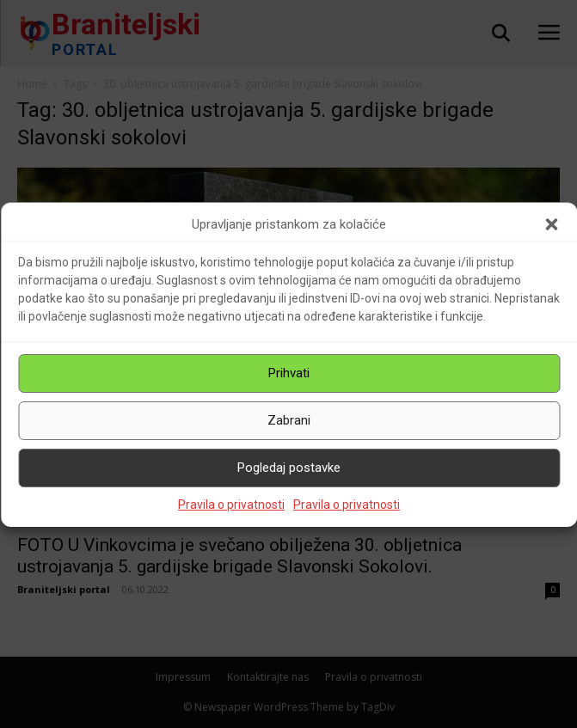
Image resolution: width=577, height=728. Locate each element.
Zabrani (289, 420)
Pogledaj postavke (289, 468)
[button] (551, 224)
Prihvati (289, 373)
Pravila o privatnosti (231, 505)
